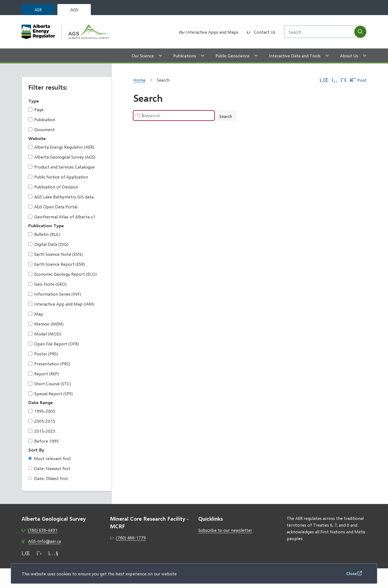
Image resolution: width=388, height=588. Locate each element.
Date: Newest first (49, 468)
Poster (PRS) (43, 354)
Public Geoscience (233, 56)
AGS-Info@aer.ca (44, 541)
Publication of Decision (53, 187)
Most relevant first (50, 458)
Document (41, 129)
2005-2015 (42, 421)
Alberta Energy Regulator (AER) (61, 147)
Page (36, 109)
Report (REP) (44, 374)
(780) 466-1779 (131, 538)
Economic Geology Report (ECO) (63, 274)
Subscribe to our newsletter (225, 530)
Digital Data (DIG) (48, 244)
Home (139, 80)
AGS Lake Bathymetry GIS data (61, 197)
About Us (349, 56)
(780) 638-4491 (43, 530)
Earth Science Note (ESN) (56, 254)
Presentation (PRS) (49, 364)
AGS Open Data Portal (53, 207)
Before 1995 (44, 441)
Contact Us (265, 32)
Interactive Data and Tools (295, 56)
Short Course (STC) (50, 384)
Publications (185, 56)
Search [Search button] (226, 116)
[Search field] (319, 32)
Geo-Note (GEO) (47, 284)
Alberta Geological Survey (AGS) (62, 157)
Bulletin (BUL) (44, 234)
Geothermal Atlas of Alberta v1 (62, 217)
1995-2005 (42, 411)
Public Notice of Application (58, 177)
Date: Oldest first (48, 478)
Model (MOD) (45, 334)
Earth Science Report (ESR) (57, 264)
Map (36, 314)
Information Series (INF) (55, 294)
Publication (42, 119)
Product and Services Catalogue (61, 167)
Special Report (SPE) (51, 393)
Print (358, 80)
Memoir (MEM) (46, 324)
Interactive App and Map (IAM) (61, 304)
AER (38, 10)
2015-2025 (42, 431)
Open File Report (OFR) (54, 344)
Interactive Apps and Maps (212, 32)
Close (352, 573)
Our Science (143, 56)
